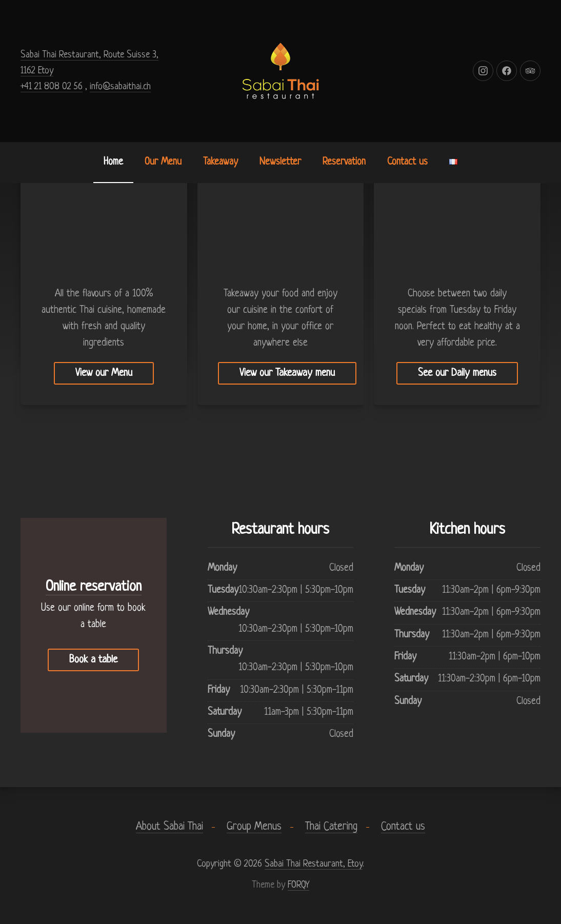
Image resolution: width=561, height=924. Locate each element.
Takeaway (221, 162)
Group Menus (254, 827)
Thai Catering (331, 827)
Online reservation (94, 587)
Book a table (93, 660)
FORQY (298, 885)
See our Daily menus (457, 373)
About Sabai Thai (169, 827)
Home (113, 162)
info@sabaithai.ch (120, 87)
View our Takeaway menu (287, 373)
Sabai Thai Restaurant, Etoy (314, 864)
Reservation (344, 162)
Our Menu (163, 162)
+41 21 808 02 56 (52, 87)
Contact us (407, 162)
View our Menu (104, 373)
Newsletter (280, 162)
